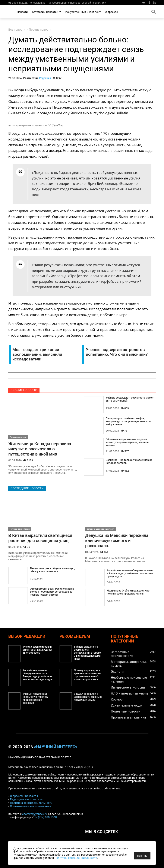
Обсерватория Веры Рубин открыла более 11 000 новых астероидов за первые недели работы (52, 592)
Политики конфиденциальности (106, 858)
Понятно (142, 856)
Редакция (45, 78)
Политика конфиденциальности (31, 803)
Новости (22, 12)
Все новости (17, 30)
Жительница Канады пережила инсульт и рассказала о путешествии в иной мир (40, 449)
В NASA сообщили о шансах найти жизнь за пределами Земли (88, 697)
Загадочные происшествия (100, 529)
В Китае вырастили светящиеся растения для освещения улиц (40, 538)
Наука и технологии (20, 529)
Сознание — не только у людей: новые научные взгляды (129, 462)
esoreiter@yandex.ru (35, 814)
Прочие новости (40, 30)
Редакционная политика (26, 799)
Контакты (31, 796)
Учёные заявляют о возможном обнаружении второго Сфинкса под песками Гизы (87, 653)
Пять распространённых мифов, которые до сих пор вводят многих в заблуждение (128, 421)
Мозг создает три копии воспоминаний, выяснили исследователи (37, 354)
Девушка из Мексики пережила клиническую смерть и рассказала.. (117, 541)
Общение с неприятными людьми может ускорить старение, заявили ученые (127, 442)
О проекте (111, 12)
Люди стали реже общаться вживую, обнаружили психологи (52, 570)
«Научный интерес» (56, 747)
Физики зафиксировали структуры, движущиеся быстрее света (38, 650)
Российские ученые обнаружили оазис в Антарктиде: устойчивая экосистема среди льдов (130, 573)
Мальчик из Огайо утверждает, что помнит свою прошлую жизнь (128, 592)
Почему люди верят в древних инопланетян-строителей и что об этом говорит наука (88, 675)
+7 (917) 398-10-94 (46, 817)
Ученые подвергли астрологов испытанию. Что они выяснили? (117, 352)
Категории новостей (47, 12)
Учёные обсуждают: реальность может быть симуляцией (130, 399)
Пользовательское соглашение (31, 806)
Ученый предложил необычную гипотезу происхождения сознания (35, 698)
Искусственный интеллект (83, 12)
